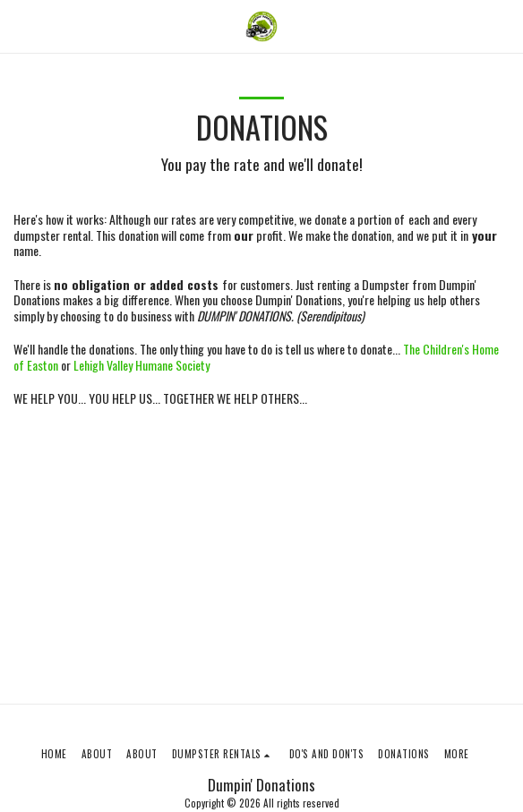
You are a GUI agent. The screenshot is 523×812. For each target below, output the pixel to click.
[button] (20, 26)
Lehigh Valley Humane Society (141, 365)
